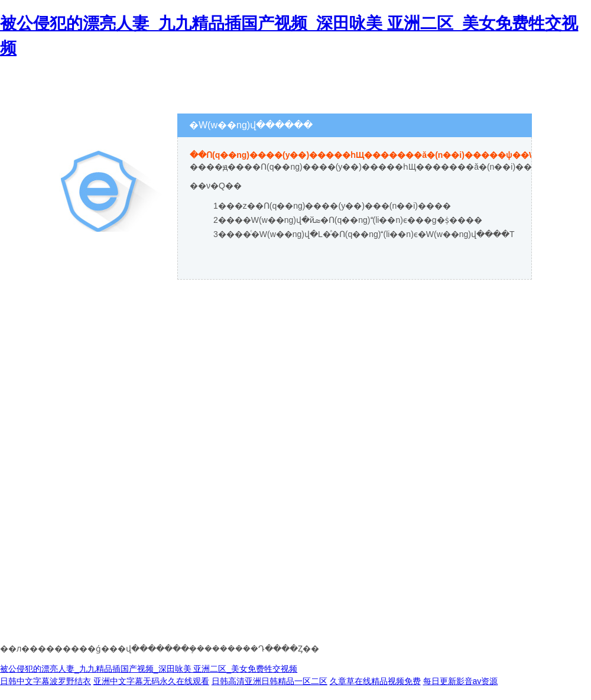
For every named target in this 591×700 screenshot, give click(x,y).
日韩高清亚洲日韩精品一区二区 (269, 681)
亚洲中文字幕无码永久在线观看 (151, 681)
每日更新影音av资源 (461, 681)
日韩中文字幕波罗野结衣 (46, 681)
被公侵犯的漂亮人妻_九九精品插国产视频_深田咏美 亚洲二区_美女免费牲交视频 (149, 669)
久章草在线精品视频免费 (375, 681)
